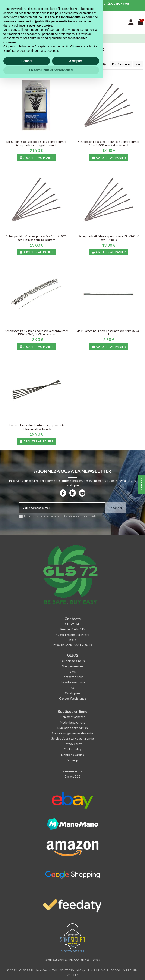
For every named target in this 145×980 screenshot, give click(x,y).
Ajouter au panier (37, 158)
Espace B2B (73, 776)
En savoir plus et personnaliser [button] (51, 972)
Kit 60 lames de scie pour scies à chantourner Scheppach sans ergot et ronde (36, 143)
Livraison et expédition (73, 728)
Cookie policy (72, 749)
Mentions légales (72, 755)
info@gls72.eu (62, 645)
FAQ (73, 688)
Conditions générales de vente (72, 733)
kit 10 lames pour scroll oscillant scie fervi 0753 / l (109, 333)
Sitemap (72, 760)
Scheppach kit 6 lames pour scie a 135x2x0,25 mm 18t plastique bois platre (36, 238)
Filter (141, 486)
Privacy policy (73, 744)
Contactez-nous (73, 677)
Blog (73, 671)
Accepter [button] (76, 962)
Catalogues (73, 693)
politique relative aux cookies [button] (33, 927)
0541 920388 (83, 645)
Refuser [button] (27, 962)
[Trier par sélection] (121, 64)
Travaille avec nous (73, 682)
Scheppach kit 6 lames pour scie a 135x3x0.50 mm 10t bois (109, 238)
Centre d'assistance (73, 698)
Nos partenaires (73, 666)
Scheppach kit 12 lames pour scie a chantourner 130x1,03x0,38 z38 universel (36, 333)
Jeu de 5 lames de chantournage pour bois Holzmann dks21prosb (36, 427)
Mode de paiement (72, 722)
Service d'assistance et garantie (72, 738)
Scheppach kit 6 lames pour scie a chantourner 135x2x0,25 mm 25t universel (109, 143)
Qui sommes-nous (73, 661)
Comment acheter (73, 717)
